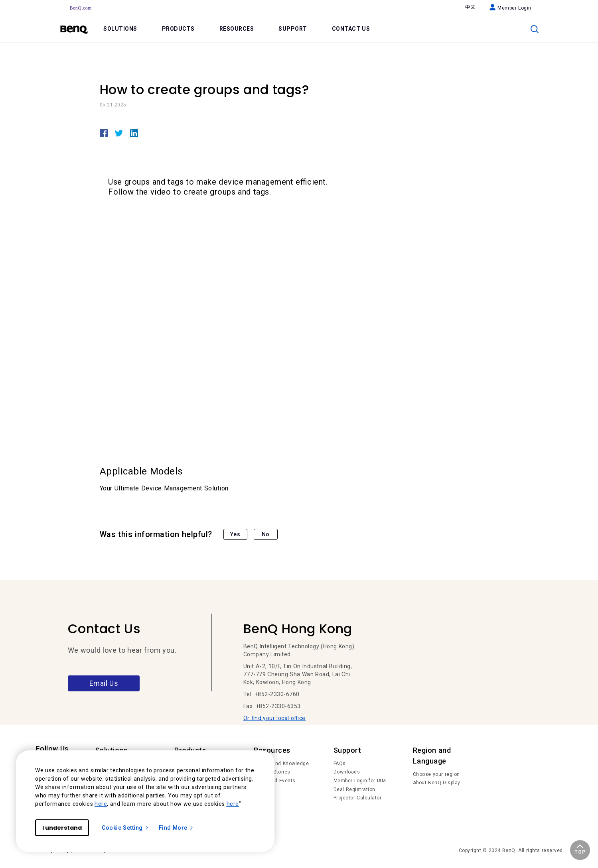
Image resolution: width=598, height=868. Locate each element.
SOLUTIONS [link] (120, 29)
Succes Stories (272, 772)
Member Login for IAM (360, 781)
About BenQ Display (437, 783)
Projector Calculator (358, 798)
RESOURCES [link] (237, 29)
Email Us (104, 683)
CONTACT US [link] (351, 29)
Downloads (347, 772)
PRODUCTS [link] (178, 29)
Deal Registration (354, 789)
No (266, 534)
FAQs (340, 764)
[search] (535, 29)
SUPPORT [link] (293, 29)
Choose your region (436, 774)
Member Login (510, 8)
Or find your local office (274, 718)
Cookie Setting (125, 828)
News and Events (275, 781)
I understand (62, 828)
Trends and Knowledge (281, 764)
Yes (235, 534)
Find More (176, 828)
